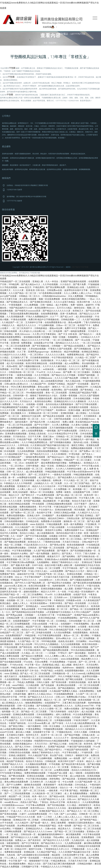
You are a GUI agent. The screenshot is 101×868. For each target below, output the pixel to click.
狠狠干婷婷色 (17, 779)
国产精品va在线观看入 (75, 346)
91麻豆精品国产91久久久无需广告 (70, 507)
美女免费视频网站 (15, 428)
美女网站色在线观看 (66, 685)
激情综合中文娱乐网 (31, 416)
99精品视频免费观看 (83, 474)
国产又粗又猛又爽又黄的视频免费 (59, 864)
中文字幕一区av (33, 665)
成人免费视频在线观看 (37, 428)
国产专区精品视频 (56, 805)
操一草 (12, 477)
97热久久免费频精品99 (37, 317)
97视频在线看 (78, 849)
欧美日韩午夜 (84, 302)
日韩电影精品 (41, 328)
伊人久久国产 (31, 811)
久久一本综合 (52, 281)
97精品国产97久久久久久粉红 (45, 659)
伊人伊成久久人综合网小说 (32, 331)
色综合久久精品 (27, 533)
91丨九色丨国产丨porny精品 (63, 814)
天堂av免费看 (42, 662)
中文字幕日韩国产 (33, 577)
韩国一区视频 (59, 337)
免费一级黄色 (77, 305)
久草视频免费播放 (91, 536)
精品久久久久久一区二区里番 (55, 767)
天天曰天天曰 (41, 744)
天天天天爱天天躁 (9, 299)
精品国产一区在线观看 (78, 384)
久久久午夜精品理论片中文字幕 (63, 434)
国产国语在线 (26, 647)
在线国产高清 (80, 594)
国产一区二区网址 (39, 407)
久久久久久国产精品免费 (66, 378)
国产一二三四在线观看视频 (17, 793)
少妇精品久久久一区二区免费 (48, 483)
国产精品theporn (56, 457)
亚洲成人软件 (34, 515)
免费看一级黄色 (64, 492)
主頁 (45, 43)
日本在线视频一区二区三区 (82, 621)
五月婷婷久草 (37, 782)
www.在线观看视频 (70, 659)
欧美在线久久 (74, 802)
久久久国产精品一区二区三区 (23, 293)
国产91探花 (58, 723)
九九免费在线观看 (73, 843)
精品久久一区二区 (53, 700)
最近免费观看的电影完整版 (54, 463)
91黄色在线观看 (19, 319)
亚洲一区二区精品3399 (16, 849)
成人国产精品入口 (47, 477)
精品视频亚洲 (50, 501)
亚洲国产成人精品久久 (26, 378)
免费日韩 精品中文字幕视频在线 (44, 319)
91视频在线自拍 (64, 732)
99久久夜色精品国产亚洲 (61, 630)
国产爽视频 (7, 846)
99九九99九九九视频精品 (47, 644)
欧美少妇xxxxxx (23, 334)
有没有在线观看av (39, 603)
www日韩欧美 (48, 606)
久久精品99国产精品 (47, 852)
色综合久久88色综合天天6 (84, 770)
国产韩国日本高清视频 (88, 688)
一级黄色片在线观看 (62, 474)
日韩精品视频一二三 (71, 319)
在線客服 (49, 27)
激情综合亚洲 (63, 606)
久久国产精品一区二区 (29, 641)
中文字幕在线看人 (71, 752)
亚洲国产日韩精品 (57, 384)
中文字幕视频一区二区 (43, 621)
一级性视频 (62, 369)
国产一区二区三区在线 (34, 790)
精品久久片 (14, 495)
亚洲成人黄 (38, 281)
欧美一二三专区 (45, 817)
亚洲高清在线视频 (78, 682)
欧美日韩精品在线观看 (20, 504)
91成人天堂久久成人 (38, 571)
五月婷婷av (90, 679)
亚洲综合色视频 (75, 574)
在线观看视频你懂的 (75, 671)
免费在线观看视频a (16, 515)
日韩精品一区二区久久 (30, 296)
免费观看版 (27, 343)
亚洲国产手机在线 (83, 589)
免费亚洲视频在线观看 (35, 773)
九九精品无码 (78, 840)
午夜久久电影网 (83, 630)
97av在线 (28, 662)
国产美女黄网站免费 (56, 287)
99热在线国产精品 (48, 826)
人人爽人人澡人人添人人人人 (68, 817)
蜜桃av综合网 (56, 328)
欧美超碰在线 (33, 767)
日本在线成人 (81, 785)
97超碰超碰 (94, 284)
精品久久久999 (48, 592)
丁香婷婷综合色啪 (52, 542)
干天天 (78, 553)
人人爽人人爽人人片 (27, 489)
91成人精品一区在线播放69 (82, 592)
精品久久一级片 (94, 761)
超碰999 (89, 305)
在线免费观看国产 (14, 635)
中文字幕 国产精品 (69, 790)
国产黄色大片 (28, 495)
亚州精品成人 (33, 606)
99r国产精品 (47, 671)
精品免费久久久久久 (64, 706)
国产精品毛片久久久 (40, 454)
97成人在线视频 (62, 717)
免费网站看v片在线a (76, 697)
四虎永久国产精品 (29, 802)
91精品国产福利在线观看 (76, 750)
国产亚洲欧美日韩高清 (41, 302)
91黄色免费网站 (34, 729)
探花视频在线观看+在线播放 (37, 337)
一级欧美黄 (53, 790)
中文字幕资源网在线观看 (50, 635)
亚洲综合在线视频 (36, 776)
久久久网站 (14, 700)
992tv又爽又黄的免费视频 (23, 387)
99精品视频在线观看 (55, 472)
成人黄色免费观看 (35, 472)
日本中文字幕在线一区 (41, 597)
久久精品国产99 (38, 384)
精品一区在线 (48, 466)
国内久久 (94, 504)
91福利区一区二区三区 (41, 770)
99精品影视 (30, 635)
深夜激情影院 (13, 843)
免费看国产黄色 (8, 574)
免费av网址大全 (19, 709)
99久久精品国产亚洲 (17, 571)
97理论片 (62, 653)
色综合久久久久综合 (57, 808)
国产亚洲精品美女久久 (17, 302)
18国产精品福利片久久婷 (21, 308)
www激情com (46, 580)
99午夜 (23, 697)
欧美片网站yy (41, 647)
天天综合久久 (26, 401)
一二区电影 (51, 653)
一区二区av (18, 463)
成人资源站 (81, 413)
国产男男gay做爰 (14, 615)
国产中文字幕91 (42, 425)
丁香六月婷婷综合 (92, 322)
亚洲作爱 (15, 343)
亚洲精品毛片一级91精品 (83, 439)
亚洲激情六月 (24, 486)
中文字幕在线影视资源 (62, 357)
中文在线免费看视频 (83, 714)
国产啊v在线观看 (17, 776)
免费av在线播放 (72, 709)
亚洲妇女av (77, 767)
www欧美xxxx (12, 802)
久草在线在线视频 (37, 349)
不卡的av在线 (17, 665)
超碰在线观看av (31, 592)
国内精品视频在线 (80, 738)
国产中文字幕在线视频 (37, 536)
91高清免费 (23, 808)
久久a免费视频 (31, 305)
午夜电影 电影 (20, 349)
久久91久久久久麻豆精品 (55, 366)
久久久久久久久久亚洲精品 (26, 381)
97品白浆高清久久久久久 (36, 545)
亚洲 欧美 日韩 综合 (36, 290)
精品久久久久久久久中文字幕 (36, 340)
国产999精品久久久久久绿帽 (25, 837)
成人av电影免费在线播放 (12, 729)
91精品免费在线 (58, 861)
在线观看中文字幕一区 (44, 732)
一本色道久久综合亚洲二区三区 (56, 858)
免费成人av (21, 840)
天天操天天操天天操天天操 (57, 577)
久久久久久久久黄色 (55, 355)
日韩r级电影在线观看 (32, 700)
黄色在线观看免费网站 (24, 758)
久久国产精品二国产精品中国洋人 (46, 750)
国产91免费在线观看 (67, 431)
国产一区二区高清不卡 (39, 474)
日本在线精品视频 (82, 398)
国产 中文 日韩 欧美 (68, 334)
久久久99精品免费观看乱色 (35, 442)
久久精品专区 (54, 422)
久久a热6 (6, 568)
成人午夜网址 (62, 305)
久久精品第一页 (53, 782)
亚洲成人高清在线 (37, 434)
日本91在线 (37, 565)
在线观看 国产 (32, 463)
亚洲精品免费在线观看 (24, 714)
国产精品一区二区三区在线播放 (70, 831)
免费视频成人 (76, 463)
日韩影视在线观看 (23, 846)
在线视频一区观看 (35, 404)
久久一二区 (47, 419)
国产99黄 (4, 536)
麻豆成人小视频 (23, 732)
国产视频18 (63, 551)
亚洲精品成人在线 (76, 287)
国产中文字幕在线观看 (86, 404)
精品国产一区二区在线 (20, 796)
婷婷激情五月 (85, 805)
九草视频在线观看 (63, 720)
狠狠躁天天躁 (82, 755)
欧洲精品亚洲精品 (90, 352)
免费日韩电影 (37, 530)
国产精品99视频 (72, 735)
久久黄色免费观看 (63, 594)
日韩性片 (69, 755)
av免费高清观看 (62, 770)
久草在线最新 (93, 548)
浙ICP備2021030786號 (80, 267)
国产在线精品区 (44, 706)
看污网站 (85, 635)
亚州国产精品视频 (32, 501)
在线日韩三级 (76, 744)
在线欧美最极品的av (23, 744)
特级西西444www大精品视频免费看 (52, 741)
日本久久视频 (81, 732)
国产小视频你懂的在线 (30, 366)
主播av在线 (51, 829)
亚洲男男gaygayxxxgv (39, 352)
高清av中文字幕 (58, 802)
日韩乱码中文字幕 (9, 697)
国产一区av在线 (83, 340)
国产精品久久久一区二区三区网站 (83, 811)
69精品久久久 (9, 325)
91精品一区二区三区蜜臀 (49, 568)
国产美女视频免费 (43, 439)
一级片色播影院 (34, 726)
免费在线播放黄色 (28, 507)
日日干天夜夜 (27, 720)
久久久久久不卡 (62, 738)
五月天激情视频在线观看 (61, 428)
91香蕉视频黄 (15, 305)
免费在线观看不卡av (74, 530)
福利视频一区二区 (11, 711)
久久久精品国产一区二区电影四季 (31, 527)
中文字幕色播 (81, 788)
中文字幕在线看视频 (22, 551)
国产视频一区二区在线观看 (52, 548)
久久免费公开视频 (22, 556)
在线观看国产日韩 (82, 492)
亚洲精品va (38, 498)
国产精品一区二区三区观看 (34, 711)
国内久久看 (92, 571)
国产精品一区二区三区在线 (86, 826)
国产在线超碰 (48, 685)
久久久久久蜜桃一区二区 (50, 709)
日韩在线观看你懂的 (14, 521)
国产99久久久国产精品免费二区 (30, 583)
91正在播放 (95, 788)
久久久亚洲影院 (59, 454)
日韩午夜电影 (33, 466)
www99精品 (18, 685)
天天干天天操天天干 (19, 390)
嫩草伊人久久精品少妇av (40, 694)
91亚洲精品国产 (65, 615)
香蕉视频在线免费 (26, 410)
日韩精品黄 (51, 761)
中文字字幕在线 (70, 568)
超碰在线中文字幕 (26, 574)
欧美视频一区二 (81, 489)
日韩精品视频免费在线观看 (59, 504)
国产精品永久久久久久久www (38, 831)
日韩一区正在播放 (26, 706)
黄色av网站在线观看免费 (16, 782)
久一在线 (62, 592)
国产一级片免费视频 (40, 553)
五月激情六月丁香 (20, 357)
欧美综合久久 (35, 542)
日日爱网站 (14, 340)
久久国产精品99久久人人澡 (52, 799)
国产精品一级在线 (53, 498)
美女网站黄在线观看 (27, 826)
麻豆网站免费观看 (92, 843)
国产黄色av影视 (58, 545)
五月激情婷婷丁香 (78, 597)
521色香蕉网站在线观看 (50, 293)
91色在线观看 (11, 647)
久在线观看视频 (12, 679)
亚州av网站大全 (64, 638)
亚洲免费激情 (88, 837)
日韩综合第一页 (28, 834)
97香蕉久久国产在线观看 (60, 349)
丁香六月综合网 (61, 439)
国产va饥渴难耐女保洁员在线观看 (34, 855)
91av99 (49, 594)
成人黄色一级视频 (15, 448)
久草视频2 (57, 460)
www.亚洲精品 (11, 673)
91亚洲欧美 (91, 524)
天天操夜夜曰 (45, 489)
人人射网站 (37, 559)
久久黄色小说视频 (80, 425)
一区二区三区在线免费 (89, 685)
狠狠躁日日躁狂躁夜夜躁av (81, 823)
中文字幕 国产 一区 (18, 861)
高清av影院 (12, 366)
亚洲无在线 (72, 796)
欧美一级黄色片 (74, 416)
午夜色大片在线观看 (19, 659)
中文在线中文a (46, 510)
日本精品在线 (33, 521)
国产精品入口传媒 (58, 744)
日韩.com (60, 697)
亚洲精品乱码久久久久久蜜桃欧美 (70, 401)
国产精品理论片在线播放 (60, 583)
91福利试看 (87, 752)
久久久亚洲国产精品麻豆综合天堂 (75, 852)
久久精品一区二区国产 (86, 357)
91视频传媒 (6, 820)
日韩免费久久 (40, 747)
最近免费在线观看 (63, 398)
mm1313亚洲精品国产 (11, 457)
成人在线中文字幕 (88, 726)
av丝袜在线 (49, 369)
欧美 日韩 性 (24, 498)
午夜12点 (54, 624)
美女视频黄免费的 (17, 864)
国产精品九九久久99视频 (64, 375)
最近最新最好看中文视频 (80, 808)
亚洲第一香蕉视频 (69, 396)
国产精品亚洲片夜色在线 (74, 764)
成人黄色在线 (73, 837)
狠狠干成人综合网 (24, 644)
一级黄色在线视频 (24, 375)
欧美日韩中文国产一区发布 (71, 761)
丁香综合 (44, 802)
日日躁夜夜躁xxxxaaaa (13, 805)
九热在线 (11, 855)
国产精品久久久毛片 (75, 571)
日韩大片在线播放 (24, 741)
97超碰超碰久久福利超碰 (83, 741)
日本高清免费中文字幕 (28, 360)
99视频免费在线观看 (53, 729)
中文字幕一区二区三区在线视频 (37, 738)
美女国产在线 (56, 755)
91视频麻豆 (18, 829)
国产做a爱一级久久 (40, 823)
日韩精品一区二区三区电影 (69, 436)
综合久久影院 (91, 817)
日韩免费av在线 (55, 290)
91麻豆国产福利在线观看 (79, 747)
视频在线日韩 (50, 627)
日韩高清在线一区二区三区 (22, 372)
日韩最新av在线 (74, 600)
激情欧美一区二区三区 (74, 521)
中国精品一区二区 (69, 451)
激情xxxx (33, 668)
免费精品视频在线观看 (82, 448)
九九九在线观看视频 (71, 644)
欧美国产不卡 (84, 325)
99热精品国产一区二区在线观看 (15, 281)
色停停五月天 (33, 735)
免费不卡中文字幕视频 (76, 328)
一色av (91, 299)
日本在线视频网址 (89, 434)
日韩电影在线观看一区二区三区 (24, 419)
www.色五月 (25, 287)
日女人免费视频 (76, 296)
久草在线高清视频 (80, 647)
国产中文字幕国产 (45, 410)
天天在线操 (46, 837)
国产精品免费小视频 (91, 709)
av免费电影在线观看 (27, 477)
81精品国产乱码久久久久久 (24, 580)
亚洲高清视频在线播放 (52, 589)
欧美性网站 (57, 390)
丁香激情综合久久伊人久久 (57, 849)
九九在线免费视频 (26, 451)
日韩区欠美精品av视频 (65, 513)
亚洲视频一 (29, 539)
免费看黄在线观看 (13, 852)
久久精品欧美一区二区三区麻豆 (47, 793)
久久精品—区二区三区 (32, 653)
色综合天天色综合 (35, 761)
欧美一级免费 (65, 826)
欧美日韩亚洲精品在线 (37, 363)
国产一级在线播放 (77, 653)
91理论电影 (74, 454)
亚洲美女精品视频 (9, 507)
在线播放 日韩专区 (58, 536)
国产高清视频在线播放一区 (83, 551)
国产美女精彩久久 (81, 606)
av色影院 (59, 671)
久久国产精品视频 (91, 319)
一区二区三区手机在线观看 (20, 425)
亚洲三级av (49, 436)
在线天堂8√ (74, 711)
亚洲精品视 (29, 852)
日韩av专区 (14, 738)
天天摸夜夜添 (90, 416)
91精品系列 (38, 287)
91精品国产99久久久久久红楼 (21, 817)
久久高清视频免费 (15, 317)
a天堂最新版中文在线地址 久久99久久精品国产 (69, 612)
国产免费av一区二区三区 (23, 513)
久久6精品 (5, 551)
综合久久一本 (66, 788)
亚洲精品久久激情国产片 (68, 466)
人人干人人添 (7, 691)
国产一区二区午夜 (87, 662)
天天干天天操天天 (76, 586)
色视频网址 (73, 337)
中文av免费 (68, 782)
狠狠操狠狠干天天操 (39, 861)
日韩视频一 (57, 346)
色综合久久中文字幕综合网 (35, 630)
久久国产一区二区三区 (87, 694)
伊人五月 (48, 717)
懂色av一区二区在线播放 (42, 492)
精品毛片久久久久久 (27, 325)
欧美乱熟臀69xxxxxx (45, 308)
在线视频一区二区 (15, 600)
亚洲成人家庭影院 (17, 755)
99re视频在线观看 (35, 393)
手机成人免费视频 (26, 682)
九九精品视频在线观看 (48, 539)
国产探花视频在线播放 (50, 668)
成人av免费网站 (72, 363)
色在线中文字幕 (44, 513)
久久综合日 (66, 284)
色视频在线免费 (45, 398)
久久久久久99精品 (33, 717)
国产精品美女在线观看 (54, 416)
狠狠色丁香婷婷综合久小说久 (44, 396)
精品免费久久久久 (90, 659)
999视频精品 (91, 296)
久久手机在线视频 (9, 287)
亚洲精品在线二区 (44, 720)
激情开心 (56, 553)
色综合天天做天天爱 (82, 501)
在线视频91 (66, 624)
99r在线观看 (38, 504)
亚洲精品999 (82, 387)
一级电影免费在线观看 (35, 457)
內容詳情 (52, 43)
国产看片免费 (80, 284)
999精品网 (14, 284)
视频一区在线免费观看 (50, 299)
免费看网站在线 (41, 846)
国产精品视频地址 (67, 688)
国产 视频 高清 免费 (20, 565)
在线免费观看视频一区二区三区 (15, 559)
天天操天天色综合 (71, 542)
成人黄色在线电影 (84, 317)
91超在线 (72, 662)
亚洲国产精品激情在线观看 (74, 281)
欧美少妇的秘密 (21, 492)
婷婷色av (32, 709)
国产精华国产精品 (89, 820)
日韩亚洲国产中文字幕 (57, 776)
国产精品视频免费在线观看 (56, 650)
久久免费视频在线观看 (17, 524)
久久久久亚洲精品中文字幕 (39, 600)
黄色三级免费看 (59, 823)
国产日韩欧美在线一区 (88, 556)
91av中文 (41, 372)
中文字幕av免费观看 (36, 805)
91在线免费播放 (58, 662)
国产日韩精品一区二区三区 (56, 448)
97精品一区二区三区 (12, 790)
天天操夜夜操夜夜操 (19, 750)
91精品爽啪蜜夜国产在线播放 (14, 407)
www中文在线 (7, 732)
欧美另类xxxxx (38, 808)
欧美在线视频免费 (76, 545)
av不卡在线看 (7, 823)
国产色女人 (88, 454)
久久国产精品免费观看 (44, 551)
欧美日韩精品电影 (47, 618)
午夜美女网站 (7, 334)
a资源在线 (59, 679)
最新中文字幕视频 (11, 788)
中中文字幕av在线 (91, 466)
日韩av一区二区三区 (66, 325)
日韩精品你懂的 (85, 864)
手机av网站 (59, 837)
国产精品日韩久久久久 (52, 843)
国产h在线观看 (71, 390)
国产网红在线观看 (74, 679)
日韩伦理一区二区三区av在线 (42, 688)
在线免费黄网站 (87, 691)
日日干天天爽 (35, 436)
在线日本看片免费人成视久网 (59, 565)
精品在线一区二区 (69, 820)
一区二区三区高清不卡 (22, 328)
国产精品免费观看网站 (43, 638)
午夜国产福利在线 (17, 723)
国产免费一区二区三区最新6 (77, 372)
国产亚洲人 (67, 553)
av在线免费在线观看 (38, 814)
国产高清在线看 (59, 682)
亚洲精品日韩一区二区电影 (26, 820)
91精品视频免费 (54, 524)
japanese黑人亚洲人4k (16, 586)
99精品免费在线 (19, 668)
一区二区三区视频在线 (62, 340)
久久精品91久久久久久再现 (13, 355)
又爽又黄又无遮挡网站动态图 (23, 510)
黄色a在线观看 (29, 609)
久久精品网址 (82, 656)
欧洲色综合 (57, 352)
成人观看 (69, 589)
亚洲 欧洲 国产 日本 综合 (27, 671)
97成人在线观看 (57, 527)
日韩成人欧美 (89, 735)
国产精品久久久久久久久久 (41, 697)
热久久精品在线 (73, 381)
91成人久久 (17, 811)
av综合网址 (5, 829)
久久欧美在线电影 (58, 407)
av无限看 (82, 627)
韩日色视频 (80, 510)
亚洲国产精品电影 (57, 747)
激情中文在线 (35, 849)
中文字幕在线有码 (32, 650)
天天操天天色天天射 (78, 861)
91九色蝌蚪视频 (46, 325)
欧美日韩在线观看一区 (40, 586)
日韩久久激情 (43, 682)
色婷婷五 (92, 653)
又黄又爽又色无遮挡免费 (74, 703)
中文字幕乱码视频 (67, 486)
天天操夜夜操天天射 (87, 486)
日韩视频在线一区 (61, 673)
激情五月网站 (78, 445)
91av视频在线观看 (84, 428)
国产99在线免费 (31, 460)
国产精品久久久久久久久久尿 (57, 311)
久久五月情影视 (42, 375)
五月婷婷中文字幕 (34, 322)
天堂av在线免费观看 (19, 597)
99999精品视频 (49, 641)
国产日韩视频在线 (83, 349)
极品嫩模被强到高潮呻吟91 (51, 834)
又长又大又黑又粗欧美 (47, 788)
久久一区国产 (17, 536)
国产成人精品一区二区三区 (70, 495)
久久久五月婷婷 (8, 469)
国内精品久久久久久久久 (68, 343)
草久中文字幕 (45, 507)
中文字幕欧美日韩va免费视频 (21, 562)
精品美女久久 (65, 829)
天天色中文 (94, 331)
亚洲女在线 (6, 396)
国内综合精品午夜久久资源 (69, 533)
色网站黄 (57, 480)
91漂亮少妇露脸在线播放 (63, 846)
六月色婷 (76, 717)
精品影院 (56, 855)
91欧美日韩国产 (82, 720)
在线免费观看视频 (50, 314)
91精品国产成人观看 (58, 773)
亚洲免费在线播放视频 (16, 434)
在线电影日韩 (71, 498)
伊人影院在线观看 (28, 299)
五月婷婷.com (61, 597)
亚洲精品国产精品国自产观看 (83, 393)
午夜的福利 (95, 785)
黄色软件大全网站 (54, 530)
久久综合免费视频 (62, 632)
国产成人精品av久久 (31, 284)
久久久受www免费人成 (39, 723)
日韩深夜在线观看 (39, 691)
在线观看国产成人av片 (11, 539)
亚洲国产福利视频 (86, 375)
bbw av (19, 577)
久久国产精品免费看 (19, 530)
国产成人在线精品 (15, 627)
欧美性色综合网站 (44, 401)
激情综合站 (80, 308)
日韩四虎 (33, 548)
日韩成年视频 (20, 694)
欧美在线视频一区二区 (89, 700)
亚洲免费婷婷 (78, 577)
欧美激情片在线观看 (79, 407)
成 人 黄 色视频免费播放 (76, 793)
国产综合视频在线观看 (11, 662)
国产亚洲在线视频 (9, 814)
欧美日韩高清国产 (48, 676)
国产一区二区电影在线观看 (39, 632)
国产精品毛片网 (38, 422)
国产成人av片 (67, 317)
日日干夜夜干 (81, 504)
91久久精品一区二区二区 (68, 360)
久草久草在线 (61, 580)
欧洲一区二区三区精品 (71, 539)
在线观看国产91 (52, 703)
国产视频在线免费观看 (15, 542)
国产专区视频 (70, 700)
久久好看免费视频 (91, 802)
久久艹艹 (54, 317)
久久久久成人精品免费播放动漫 (81, 723)
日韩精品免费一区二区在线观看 (22, 618)
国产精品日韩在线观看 (11, 799)
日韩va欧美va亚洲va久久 (17, 384)
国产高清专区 (35, 840)
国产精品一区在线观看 (76, 603)
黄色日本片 (79, 665)
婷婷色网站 (55, 779)
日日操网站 (82, 641)
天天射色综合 (20, 436)
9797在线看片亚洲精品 (11, 773)
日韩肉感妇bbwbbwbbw (54, 296)
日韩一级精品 (47, 305)
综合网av (48, 679)
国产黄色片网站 (16, 726)
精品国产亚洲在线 (15, 761)
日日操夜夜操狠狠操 (40, 357)
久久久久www (54, 372)
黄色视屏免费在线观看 (24, 568)
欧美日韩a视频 (66, 785)
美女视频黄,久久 (19, 413)
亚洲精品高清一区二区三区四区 (44, 413)
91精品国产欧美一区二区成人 (51, 574)
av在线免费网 (57, 571)
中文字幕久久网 (87, 498)
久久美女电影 (17, 767)
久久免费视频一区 (62, 489)
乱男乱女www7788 (85, 706)
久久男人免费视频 (61, 425)
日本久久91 (74, 369)
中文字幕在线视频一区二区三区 (53, 609)
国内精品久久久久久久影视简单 (80, 729)
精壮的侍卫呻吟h (56, 518)
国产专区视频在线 (41, 346)
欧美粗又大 (78, 311)
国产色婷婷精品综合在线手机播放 (28, 612)
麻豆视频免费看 (74, 834)
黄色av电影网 (75, 322)
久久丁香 (22, 352)
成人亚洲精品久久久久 (13, 703)
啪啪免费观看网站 (34, 703)
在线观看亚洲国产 (15, 606)
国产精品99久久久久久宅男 (56, 840)
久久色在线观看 (70, 726)
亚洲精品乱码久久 (35, 829)
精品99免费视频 (72, 352)
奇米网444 (61, 410)
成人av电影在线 (78, 776)
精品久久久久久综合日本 (44, 486)
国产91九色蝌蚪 (14, 785)
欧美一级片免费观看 (40, 390)
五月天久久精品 (64, 308)
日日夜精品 (61, 621)
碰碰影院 (80, 668)
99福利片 (46, 460)
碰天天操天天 (11, 676)
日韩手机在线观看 (63, 419)
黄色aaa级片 (44, 387)
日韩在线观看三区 (50, 820)
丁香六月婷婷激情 (58, 711)
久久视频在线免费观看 (36, 764)
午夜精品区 (59, 600)
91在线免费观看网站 (68, 618)
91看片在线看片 (19, 474)
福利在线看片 (22, 422)
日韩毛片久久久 (87, 431)
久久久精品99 (22, 823)
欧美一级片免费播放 (74, 524)
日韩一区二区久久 (15, 472)
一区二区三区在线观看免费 (17, 346)
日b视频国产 (48, 515)
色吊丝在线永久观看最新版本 (60, 404)
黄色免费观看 (39, 556)
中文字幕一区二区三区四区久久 (26, 369)
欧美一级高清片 (92, 533)
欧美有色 (88, 744)
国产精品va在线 (57, 796)
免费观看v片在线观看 (51, 521)
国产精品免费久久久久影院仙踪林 (74, 477)
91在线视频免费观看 (59, 647)
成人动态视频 (88, 711)
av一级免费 (75, 758)
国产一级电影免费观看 (75, 331)
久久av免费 (29, 398)
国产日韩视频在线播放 (61, 442)
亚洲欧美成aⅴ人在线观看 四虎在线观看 (63, 559)
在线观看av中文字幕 (44, 343)
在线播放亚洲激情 (22, 638)
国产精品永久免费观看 (32, 656)
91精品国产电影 (25, 439)
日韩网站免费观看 (13, 831)
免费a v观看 (68, 422)
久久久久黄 (19, 290)
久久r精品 (72, 805)
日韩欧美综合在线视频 (20, 752)
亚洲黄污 (50, 469)
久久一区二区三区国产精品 (77, 483)
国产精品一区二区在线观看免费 (24, 589)
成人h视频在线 (44, 480)
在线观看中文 (22, 691)
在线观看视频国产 (22, 621)
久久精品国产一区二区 (13, 322)
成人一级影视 (76, 773)
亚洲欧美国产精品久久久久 (52, 811)
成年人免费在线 (64, 714)
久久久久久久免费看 (78, 366)
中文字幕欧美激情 (67, 627)
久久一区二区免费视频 (84, 638)
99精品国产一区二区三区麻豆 (78, 460)
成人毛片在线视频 (15, 363)
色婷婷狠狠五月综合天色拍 (87, 565)
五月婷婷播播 (28, 480)
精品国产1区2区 (34, 627)
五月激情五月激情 (15, 735)
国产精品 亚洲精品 (85, 515)
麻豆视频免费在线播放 (15, 548)
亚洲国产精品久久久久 (13, 764)
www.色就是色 (37, 524)
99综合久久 (19, 404)
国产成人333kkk (23, 747)
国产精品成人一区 (75, 548)
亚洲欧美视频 (67, 413)
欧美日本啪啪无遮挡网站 (74, 299)
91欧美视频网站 (82, 624)
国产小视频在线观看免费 (82, 580)
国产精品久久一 (87, 334)
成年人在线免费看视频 (32, 431)
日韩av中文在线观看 (32, 679)
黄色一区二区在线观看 (56, 393)
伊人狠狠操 (6, 436)
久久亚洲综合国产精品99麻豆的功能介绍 (50, 445)
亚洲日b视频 (74, 410)
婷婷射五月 (10, 439)
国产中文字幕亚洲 (30, 843)
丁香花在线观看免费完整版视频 (24, 314)
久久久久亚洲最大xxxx (84, 419)
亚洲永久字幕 (28, 788)
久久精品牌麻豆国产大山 (16, 454)
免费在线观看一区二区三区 (30, 469)
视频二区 (91, 308)
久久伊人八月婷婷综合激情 (69, 469)
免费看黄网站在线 (76, 355)
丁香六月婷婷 (90, 553)
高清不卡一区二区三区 (52, 735)
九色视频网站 (43, 562)
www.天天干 (10, 498)
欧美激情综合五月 (28, 676)
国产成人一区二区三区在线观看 (35, 673)
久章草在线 (23, 445)
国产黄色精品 (87, 390)
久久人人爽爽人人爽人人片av (78, 293)
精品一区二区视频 (13, 545)
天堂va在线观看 (40, 624)
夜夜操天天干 (54, 556)
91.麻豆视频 (64, 501)
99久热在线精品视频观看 (83, 650)
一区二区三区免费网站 (32, 594)
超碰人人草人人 (21, 603)
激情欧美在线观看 (33, 785)
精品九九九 (17, 717)
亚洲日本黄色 (56, 603)
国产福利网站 (69, 556)
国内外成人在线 (81, 442)
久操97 (23, 814)
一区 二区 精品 (12, 834)
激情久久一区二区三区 (63, 387)
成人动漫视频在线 (46, 533)
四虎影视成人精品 (51, 665)
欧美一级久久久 (40, 796)
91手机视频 (54, 764)
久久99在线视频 (50, 284)
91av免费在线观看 (46, 495)
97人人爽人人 (11, 858)
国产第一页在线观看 (30, 858)
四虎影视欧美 (47, 360)
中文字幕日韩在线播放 (37, 779)
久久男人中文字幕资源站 (45, 334)
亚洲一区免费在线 (69, 314)
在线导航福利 (15, 398)
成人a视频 (67, 665)
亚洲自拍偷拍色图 (64, 510)
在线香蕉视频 (56, 363)
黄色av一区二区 (71, 635)
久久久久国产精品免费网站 (13, 688)
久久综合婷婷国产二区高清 (80, 527)
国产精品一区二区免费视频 (79, 457)
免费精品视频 (61, 758)
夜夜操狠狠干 (50, 785)
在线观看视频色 (81, 632)
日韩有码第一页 (21, 396)
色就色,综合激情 (66, 641)
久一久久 (6, 612)
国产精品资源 (69, 779)
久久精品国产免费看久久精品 (64, 691)
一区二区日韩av (36, 355)
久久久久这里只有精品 (65, 302)
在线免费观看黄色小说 (56, 322)
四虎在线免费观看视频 (47, 451)
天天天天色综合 (34, 448)
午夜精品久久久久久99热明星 (18, 483)
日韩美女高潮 (73, 518)
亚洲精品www (46, 378)
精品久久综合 (35, 864)
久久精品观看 (33, 685)
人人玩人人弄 (30, 799)
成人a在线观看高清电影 (52, 381)
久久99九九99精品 (37, 518)
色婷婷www (68, 668)
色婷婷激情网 (59, 586)
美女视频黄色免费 (65, 515)
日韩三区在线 (80, 858)
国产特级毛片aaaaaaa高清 (28, 311)
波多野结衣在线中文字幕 (76, 290)
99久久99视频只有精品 (69, 676)
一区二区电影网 (55, 331)
